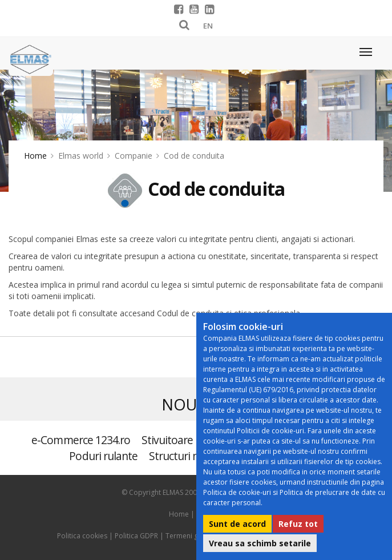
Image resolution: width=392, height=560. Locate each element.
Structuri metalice (191, 456)
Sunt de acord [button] (237, 524)
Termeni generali (193, 536)
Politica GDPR (136, 536)
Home (35, 156)
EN (208, 26)
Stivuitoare (167, 440)
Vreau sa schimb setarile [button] (260, 543)
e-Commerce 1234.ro (81, 440)
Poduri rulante (103, 456)
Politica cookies (82, 536)
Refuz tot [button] (298, 524)
